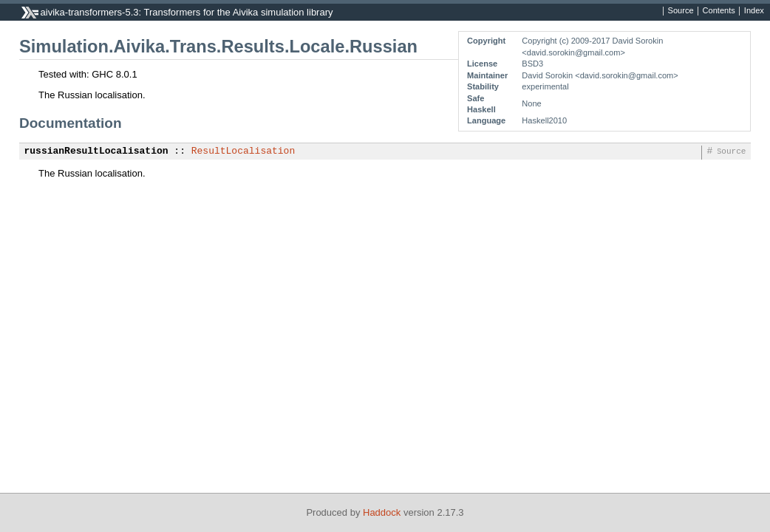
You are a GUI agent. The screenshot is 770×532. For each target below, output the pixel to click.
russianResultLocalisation (96, 151)
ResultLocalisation (243, 151)
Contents (719, 11)
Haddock (382, 512)
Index (754, 11)
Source (681, 11)
